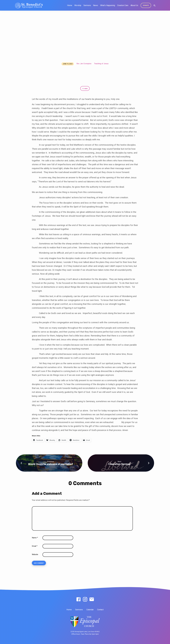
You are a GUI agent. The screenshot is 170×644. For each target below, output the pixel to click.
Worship (78, 5)
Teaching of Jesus (101, 64)
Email (35, 547)
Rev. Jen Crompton (84, 64)
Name (35, 538)
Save (85, 89)
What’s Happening (108, 5)
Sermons (87, 5)
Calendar (90, 610)
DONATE (146, 5)
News (96, 5)
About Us (134, 5)
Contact (100, 610)
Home (70, 5)
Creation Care (123, 5)
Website (35, 555)
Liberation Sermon (119, 465)
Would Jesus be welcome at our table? (51, 465)
